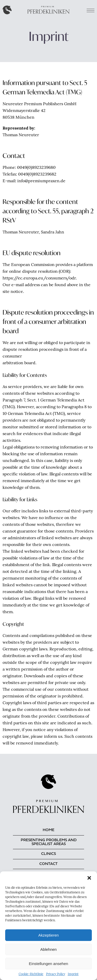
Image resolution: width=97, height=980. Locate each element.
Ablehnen (48, 949)
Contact (48, 864)
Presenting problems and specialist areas (49, 842)
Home (48, 830)
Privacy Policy (56, 974)
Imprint (73, 974)
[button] (89, 878)
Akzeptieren (48, 935)
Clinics (48, 854)
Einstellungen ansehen (49, 964)
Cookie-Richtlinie (31, 974)
